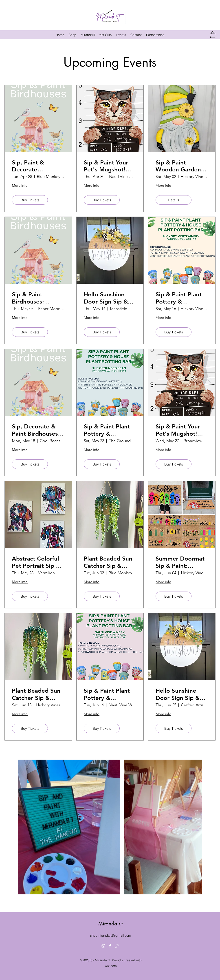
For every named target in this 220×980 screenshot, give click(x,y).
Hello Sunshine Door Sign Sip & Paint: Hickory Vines (106, 298)
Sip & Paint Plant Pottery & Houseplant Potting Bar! (179, 298)
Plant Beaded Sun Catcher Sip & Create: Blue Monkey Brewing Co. (108, 562)
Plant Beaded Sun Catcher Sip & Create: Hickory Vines (36, 694)
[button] (213, 35)
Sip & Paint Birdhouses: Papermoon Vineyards (28, 298)
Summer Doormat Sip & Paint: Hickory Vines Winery (180, 562)
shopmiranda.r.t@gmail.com (111, 935)
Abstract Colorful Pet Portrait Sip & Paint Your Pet (36, 562)
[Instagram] (103, 946)
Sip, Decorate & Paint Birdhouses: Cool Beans (36, 430)
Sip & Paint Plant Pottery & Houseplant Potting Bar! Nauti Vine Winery (109, 694)
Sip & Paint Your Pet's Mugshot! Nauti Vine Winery (109, 166)
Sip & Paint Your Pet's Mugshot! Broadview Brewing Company (181, 430)
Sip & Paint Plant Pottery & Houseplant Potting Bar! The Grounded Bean (107, 430)
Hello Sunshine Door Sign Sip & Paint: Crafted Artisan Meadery (178, 694)
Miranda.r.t (110, 924)
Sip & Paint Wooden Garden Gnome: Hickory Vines (178, 166)
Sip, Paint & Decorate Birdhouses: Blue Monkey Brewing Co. (35, 166)
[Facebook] (110, 946)
